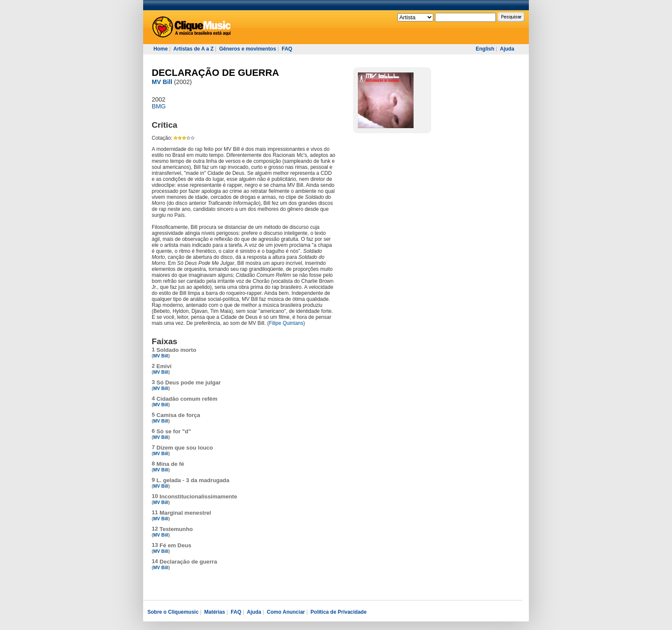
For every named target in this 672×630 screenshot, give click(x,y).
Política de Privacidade (339, 612)
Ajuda (507, 49)
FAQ (287, 49)
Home (160, 49)
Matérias (214, 612)
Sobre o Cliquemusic (173, 612)
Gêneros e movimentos (247, 49)
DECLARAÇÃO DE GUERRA (215, 73)
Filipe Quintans (286, 323)
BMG (159, 106)
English (485, 49)
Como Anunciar (286, 612)
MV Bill (162, 82)
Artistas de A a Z (193, 49)
